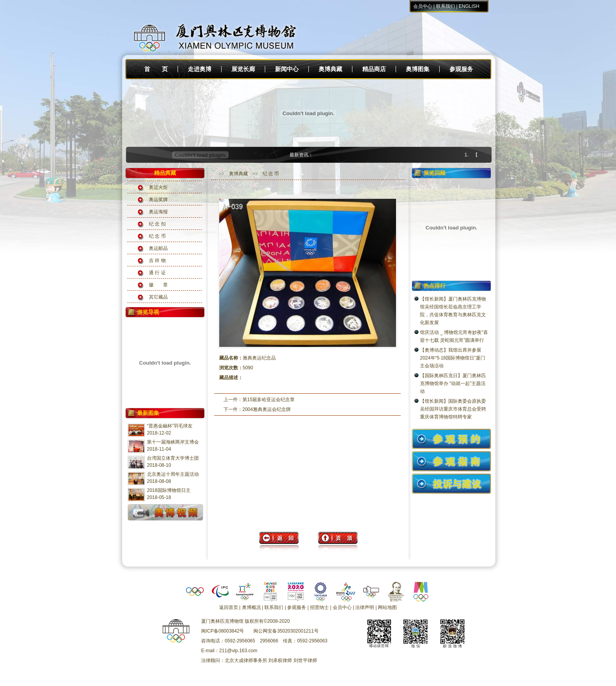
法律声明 (365, 607)
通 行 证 (157, 273)
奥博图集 (418, 69)
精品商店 (374, 69)
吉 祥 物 (157, 260)
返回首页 (229, 607)
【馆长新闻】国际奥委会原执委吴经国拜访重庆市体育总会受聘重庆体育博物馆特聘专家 (453, 409)
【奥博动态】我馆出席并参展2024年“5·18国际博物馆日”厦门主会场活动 (453, 358)
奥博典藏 (330, 69)
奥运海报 (158, 212)
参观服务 (461, 69)
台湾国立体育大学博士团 (173, 458)
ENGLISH (469, 6)
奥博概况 (251, 607)
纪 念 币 (157, 236)
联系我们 (445, 6)
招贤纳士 (319, 607)
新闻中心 (287, 69)
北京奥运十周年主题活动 (173, 474)
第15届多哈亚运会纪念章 (269, 400)
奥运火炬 (158, 187)
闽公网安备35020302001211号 (286, 631)
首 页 (156, 69)
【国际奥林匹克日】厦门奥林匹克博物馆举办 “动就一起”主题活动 (453, 383)
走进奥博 (200, 69)
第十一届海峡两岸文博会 (173, 442)
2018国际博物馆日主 (169, 490)
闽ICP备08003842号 (223, 631)
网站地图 (387, 607)
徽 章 (158, 285)
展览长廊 (243, 69)
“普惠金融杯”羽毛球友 (170, 426)
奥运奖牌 (158, 200)
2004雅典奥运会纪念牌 (267, 409)
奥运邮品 (158, 248)
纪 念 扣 (157, 224)
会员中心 (423, 6)
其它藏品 (158, 297)
